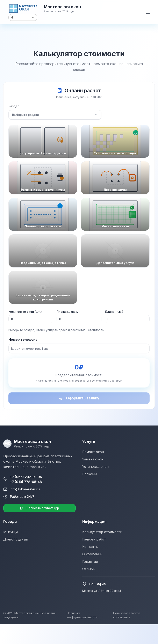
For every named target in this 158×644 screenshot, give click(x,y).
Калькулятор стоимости (102, 532)
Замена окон (93, 459)
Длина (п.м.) (114, 312)
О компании (92, 554)
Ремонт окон (93, 452)
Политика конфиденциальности (82, 615)
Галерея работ (94, 539)
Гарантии (90, 561)
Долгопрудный (16, 539)
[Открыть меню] (148, 12)
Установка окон (95, 467)
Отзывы (89, 569)
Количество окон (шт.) (25, 312)
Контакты (90, 547)
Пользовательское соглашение (127, 615)
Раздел (14, 106)
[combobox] (23, 17)
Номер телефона (23, 340)
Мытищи (10, 532)
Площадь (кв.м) (68, 312)
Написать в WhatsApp (39, 508)
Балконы (89, 474)
